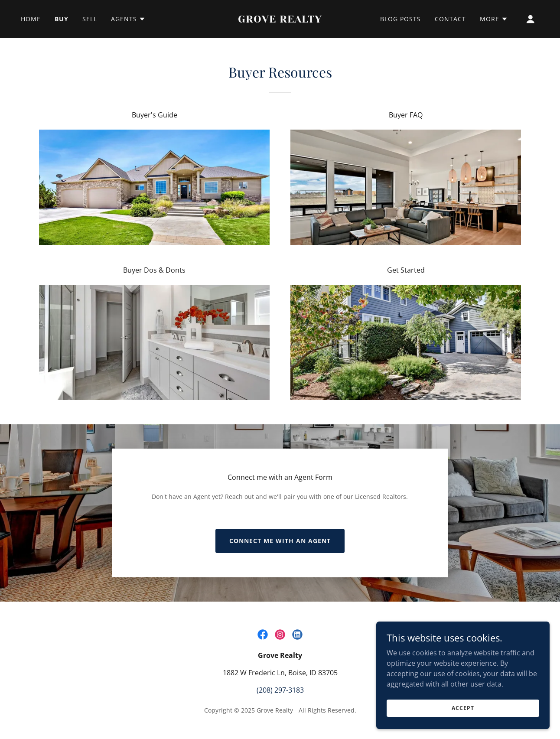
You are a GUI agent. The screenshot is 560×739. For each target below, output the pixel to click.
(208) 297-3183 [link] (280, 690)
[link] (280, 20)
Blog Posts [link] (400, 19)
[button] (128, 19)
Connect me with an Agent (280, 541)
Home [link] (31, 19)
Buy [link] (62, 19)
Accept (463, 708)
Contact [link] (450, 19)
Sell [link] (90, 19)
